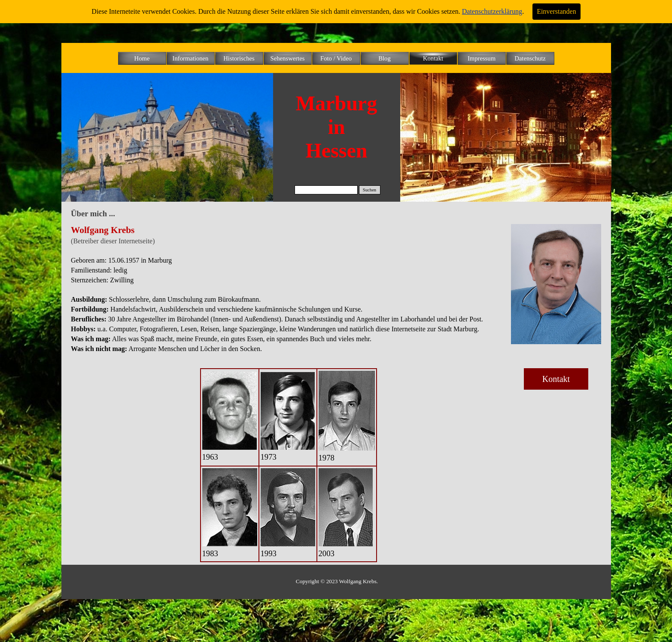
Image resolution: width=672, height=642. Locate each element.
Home (142, 58)
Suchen (369, 190)
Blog (385, 58)
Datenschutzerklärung (492, 11)
